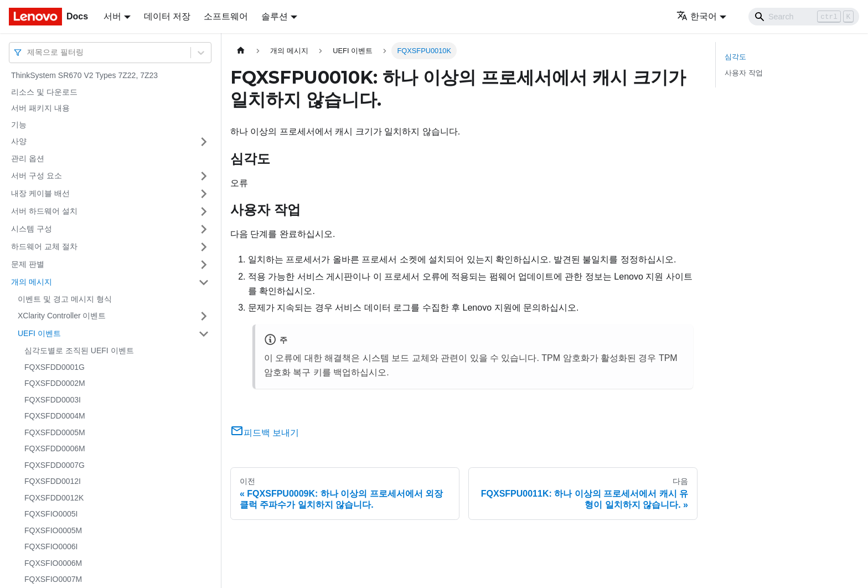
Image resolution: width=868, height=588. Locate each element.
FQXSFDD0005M (55, 432)
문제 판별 (28, 264)
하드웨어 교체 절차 (44, 246)
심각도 (735, 57)
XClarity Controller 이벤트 (62, 316)
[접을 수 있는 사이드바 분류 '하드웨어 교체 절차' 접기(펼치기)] (204, 247)
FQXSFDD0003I (53, 400)
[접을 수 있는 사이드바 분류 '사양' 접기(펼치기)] (204, 142)
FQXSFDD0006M (55, 448)
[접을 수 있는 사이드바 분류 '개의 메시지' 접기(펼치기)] (204, 282)
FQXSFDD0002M (55, 383)
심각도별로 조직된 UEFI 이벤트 (79, 350)
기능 (19, 125)
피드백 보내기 (265, 433)
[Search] (804, 17)
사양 (19, 141)
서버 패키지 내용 (40, 108)
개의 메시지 (32, 282)
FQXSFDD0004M (55, 416)
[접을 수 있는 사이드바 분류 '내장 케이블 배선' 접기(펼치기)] (204, 194)
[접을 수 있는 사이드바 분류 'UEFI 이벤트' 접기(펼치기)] (204, 334)
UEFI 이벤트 (39, 333)
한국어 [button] (697, 16)
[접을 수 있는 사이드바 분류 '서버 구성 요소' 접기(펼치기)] (204, 176)
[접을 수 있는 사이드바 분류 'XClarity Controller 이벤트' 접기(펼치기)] (204, 316)
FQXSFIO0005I (51, 514)
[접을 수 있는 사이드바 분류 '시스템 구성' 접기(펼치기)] (204, 229)
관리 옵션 (28, 158)
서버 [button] (112, 16)
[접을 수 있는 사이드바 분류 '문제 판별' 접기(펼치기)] (204, 265)
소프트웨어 (226, 16)
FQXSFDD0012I (53, 481)
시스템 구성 (32, 229)
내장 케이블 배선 (40, 193)
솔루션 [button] (275, 16)
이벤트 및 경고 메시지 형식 (65, 299)
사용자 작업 (744, 73)
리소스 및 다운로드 (44, 92)
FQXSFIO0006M (53, 563)
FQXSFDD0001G (55, 367)
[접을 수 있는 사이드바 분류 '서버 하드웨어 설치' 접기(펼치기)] (204, 212)
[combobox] (28, 52)
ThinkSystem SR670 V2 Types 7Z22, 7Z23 (84, 75)
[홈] (241, 51)
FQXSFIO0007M (53, 579)
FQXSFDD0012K (54, 498)
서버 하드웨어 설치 (44, 211)
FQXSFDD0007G (55, 465)
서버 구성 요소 (37, 176)
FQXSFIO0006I (51, 546)
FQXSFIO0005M (53, 530)
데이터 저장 (167, 16)
